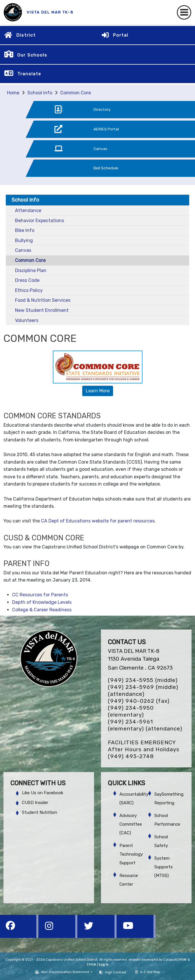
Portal (121, 35)
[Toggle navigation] (184, 12)
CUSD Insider (35, 803)
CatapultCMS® (175, 960)
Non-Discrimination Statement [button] (66, 972)
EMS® (92, 965)
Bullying (24, 240)
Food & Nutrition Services (43, 300)
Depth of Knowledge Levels (42, 602)
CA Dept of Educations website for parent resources (98, 521)
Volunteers (27, 320)
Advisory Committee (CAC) (131, 824)
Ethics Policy (29, 290)
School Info (40, 93)
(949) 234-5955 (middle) (143, 680)
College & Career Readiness (42, 610)
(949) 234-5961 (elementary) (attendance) (145, 725)
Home (13, 93)
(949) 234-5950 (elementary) (131, 711)
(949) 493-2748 (131, 756)
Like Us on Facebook (43, 793)
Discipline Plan (31, 270)
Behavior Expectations (40, 221)
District (26, 35)
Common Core (76, 93)
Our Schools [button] (32, 55)
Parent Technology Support (131, 854)
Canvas (23, 250)
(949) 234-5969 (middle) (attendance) (143, 691)
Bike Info (25, 230)
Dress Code (27, 280)
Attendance (28, 210)
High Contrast (116, 972)
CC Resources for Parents (40, 595)
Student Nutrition (40, 812)
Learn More (98, 391)
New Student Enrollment (42, 310)
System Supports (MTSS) (164, 867)
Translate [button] (29, 74)
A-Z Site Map (148, 972)
